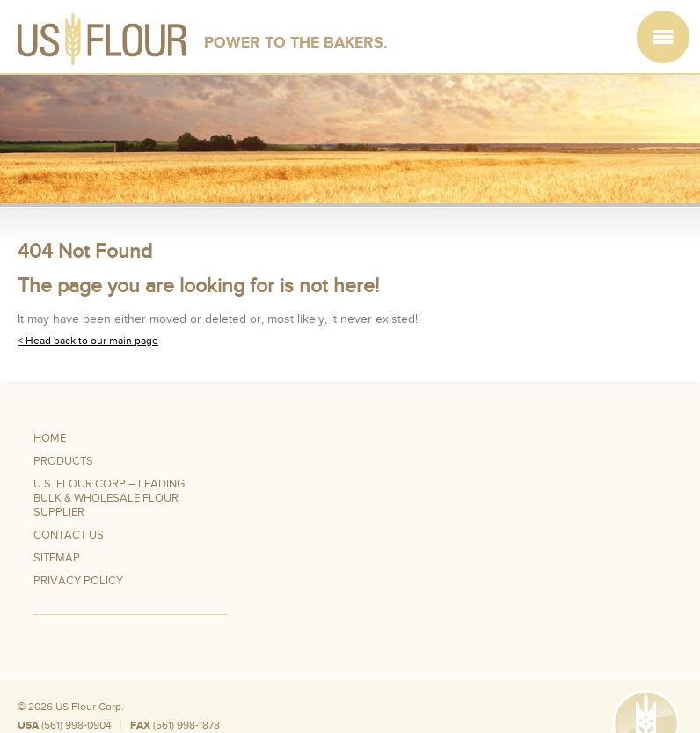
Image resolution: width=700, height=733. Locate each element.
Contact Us (69, 535)
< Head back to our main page (88, 341)
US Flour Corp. (90, 707)
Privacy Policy (78, 581)
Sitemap (57, 558)
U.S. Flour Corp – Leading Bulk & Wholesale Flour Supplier (109, 498)
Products (63, 461)
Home (50, 438)
